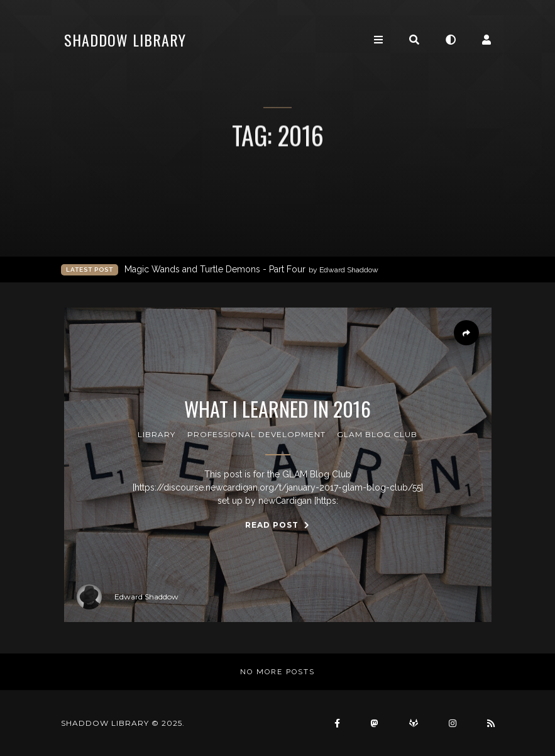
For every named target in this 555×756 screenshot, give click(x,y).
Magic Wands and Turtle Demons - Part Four (251, 270)
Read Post (277, 525)
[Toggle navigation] (378, 40)
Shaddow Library (125, 40)
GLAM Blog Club (377, 434)
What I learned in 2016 (277, 409)
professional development (256, 434)
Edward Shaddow (128, 597)
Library (157, 434)
